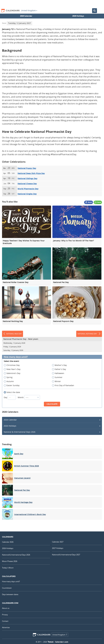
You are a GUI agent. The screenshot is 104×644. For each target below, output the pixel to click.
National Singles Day (27, 194)
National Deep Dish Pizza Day (31, 173)
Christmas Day (13, 365)
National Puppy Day (27, 168)
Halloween (59, 373)
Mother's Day (60, 365)
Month (29, 397)
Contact (5, 621)
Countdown (7, 588)
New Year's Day (13, 369)
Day (10, 397)
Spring (9, 377)
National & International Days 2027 (66, 555)
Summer (58, 377)
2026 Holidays (78, 16)
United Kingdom (29, 11)
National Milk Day (13, 334)
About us (6, 608)
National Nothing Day (89, 334)
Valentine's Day (13, 373)
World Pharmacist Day (28, 189)
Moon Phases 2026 (10, 561)
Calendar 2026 (8, 542)
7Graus (51, 642)
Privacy (5, 615)
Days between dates (10, 594)
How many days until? (16, 357)
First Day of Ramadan (64, 385)
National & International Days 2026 (19, 432)
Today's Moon (8, 568)
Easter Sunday (13, 385)
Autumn (10, 381)
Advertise (6, 627)
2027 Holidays (58, 548)
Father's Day (60, 369)
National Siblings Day (27, 178)
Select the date (13, 392)
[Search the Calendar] (95, 11)
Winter (57, 381)
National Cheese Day (27, 184)
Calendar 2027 (58, 542)
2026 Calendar (26, 16)
